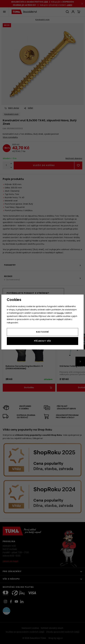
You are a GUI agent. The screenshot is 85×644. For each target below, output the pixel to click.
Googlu (60, 313)
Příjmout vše (42, 341)
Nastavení (42, 332)
